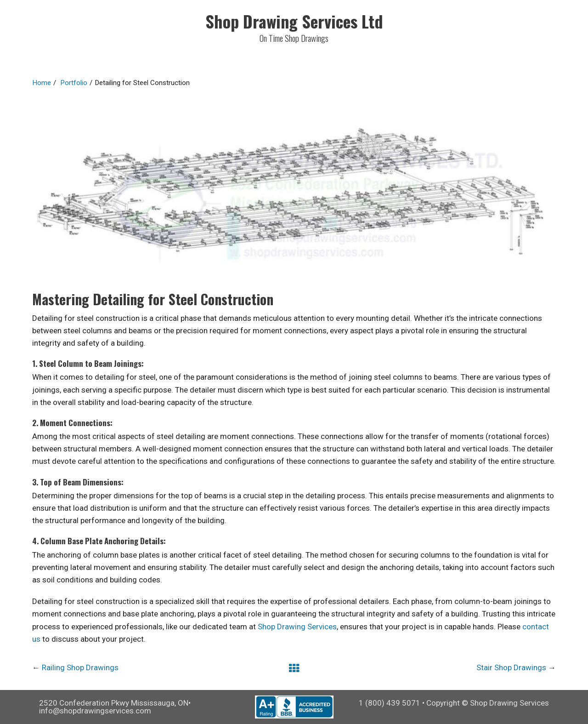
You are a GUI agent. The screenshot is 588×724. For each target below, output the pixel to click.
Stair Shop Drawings (511, 667)
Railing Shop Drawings (80, 667)
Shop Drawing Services (297, 627)
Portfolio (74, 83)
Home (42, 83)
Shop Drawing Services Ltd (294, 21)
